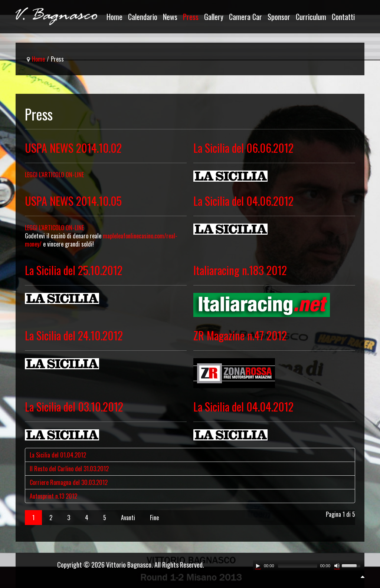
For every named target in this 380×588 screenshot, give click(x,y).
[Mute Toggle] (337, 566)
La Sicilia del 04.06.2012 (243, 201)
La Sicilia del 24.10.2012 (74, 335)
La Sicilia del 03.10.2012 (74, 407)
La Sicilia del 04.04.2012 (243, 407)
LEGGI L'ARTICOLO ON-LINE (54, 175)
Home (38, 59)
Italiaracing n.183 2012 (240, 270)
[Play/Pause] (258, 566)
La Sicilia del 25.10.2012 (74, 270)
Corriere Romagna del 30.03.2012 (69, 482)
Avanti (128, 518)
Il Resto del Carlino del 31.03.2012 (69, 469)
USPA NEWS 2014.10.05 (73, 201)
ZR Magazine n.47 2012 (240, 335)
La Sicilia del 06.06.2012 (243, 148)
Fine (154, 518)
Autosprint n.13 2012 (53, 496)
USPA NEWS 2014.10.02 (73, 148)
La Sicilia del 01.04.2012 (58, 455)
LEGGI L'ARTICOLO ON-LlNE (54, 228)
